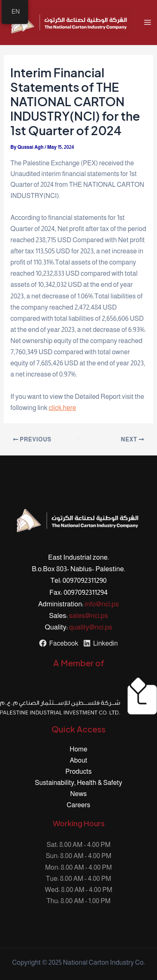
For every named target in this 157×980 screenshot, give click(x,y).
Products (79, 771)
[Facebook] (59, 643)
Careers (78, 805)
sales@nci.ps (88, 616)
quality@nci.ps (91, 627)
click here (62, 408)
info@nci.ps (102, 604)
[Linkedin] (101, 643)
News (78, 794)
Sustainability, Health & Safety (79, 782)
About (78, 760)
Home (78, 749)
